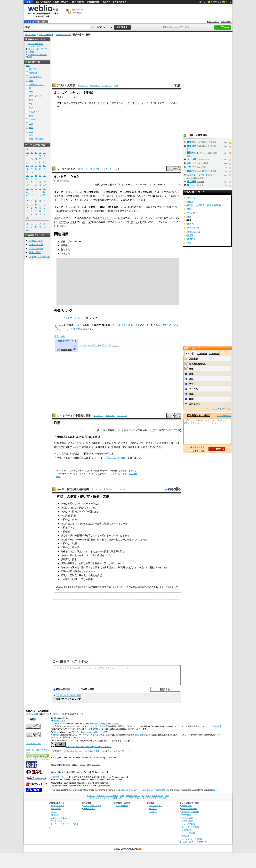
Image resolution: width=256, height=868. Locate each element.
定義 (191, 374)
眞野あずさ (195, 404)
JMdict (72, 790)
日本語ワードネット (60, 777)
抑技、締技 (192, 213)
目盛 (140, 447)
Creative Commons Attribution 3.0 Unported (86, 751)
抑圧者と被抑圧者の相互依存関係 (204, 205)
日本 (85, 211)
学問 (31, 100)
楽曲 (107, 443)
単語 (56, 218)
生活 (31, 108)
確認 (191, 394)
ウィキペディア (66, 169)
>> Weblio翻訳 (224, 416)
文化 (31, 104)
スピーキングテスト (40, 257)
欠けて (87, 508)
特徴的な (93, 575)
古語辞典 (106, 2)
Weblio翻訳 (186, 815)
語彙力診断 (35, 252)
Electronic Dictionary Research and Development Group (144, 790)
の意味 (78, 535)
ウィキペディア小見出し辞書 (74, 416)
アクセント (136, 222)
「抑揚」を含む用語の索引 (68, 695)
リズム (82, 511)
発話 (66, 196)
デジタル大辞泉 (63, 35)
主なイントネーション (198, 175)
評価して (68, 447)
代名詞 (108, 567)
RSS (140, 849)
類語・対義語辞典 (43, 2)
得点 (88, 443)
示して (92, 535)
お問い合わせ (122, 806)
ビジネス (33, 69)
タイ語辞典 (186, 830)
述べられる (119, 563)
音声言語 (166, 192)
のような (77, 555)
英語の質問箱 (36, 249)
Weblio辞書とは (58, 806)
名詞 (95, 567)
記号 (29, 230)
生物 (31, 124)
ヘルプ (229, 2)
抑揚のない (192, 224)
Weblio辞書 (217, 726)
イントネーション (135, 103)
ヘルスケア (34, 112)
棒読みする (193, 153)
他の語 (80, 567)
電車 (31, 81)
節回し (190, 163)
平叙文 (82, 575)
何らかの (65, 567)
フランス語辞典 (188, 824)
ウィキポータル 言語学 (78, 329)
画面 (86, 447)
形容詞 (121, 567)
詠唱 (70, 555)
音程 (63, 551)
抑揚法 (190, 142)
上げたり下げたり (105, 103)
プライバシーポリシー (61, 818)
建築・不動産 (35, 96)
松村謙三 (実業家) (198, 364)
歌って (133, 540)
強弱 (63, 443)
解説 (98, 437)
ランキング (107, 86)
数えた (96, 503)
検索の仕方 (56, 809)
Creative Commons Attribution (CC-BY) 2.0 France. (89, 747)
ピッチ (101, 196)
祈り (84, 555)
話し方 (69, 508)
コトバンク (91, 318)
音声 (71, 103)
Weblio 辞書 (216, 2)
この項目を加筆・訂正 (128, 325)
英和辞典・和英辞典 (190, 812)
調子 (91, 103)
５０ (86, 503)
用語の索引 (95, 86)
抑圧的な (191, 198)
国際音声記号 (152, 207)
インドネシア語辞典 (190, 827)
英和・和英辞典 (62, 2)
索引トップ (83, 86)
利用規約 (55, 815)
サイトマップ (57, 821)
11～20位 (202, 353)
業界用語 (33, 73)
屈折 (70, 563)
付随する (84, 563)
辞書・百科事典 (46, 35)
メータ (148, 447)
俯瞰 (191, 369)
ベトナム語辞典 (188, 833)
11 (124, 447)
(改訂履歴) (99, 726)
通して (110, 447)
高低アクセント (103, 218)
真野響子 (193, 359)
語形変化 (65, 559)
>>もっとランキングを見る (217, 409)
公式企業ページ (156, 806)
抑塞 (189, 209)
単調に (76, 579)
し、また (90, 551)
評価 (118, 447)
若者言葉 (65, 250)
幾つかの (116, 443)
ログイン (202, 2)
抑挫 (189, 217)
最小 (173, 443)
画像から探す (89, 809)
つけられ (100, 540)
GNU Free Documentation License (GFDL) (90, 732)
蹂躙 (191, 399)
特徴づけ (118, 535)
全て (28, 66)
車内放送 (65, 253)
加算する (98, 443)
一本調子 (65, 579)
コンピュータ (35, 77)
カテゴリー (119, 169)
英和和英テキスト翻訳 (70, 661)
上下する (84, 579)
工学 (31, 92)
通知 (82, 447)
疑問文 (64, 575)
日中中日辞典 (78, 2)
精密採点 (61, 437)
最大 (164, 443)
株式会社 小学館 (58, 720)
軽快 (74, 511)
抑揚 (57, 181)
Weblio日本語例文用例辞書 (73, 489)
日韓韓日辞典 (93, 2)
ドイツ (83, 345)
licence (214, 790)
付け (70, 527)
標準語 (64, 245)
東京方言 (63, 222)
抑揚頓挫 (65, 532)
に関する (88, 567)
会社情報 (153, 809)
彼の (63, 508)
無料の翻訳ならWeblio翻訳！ (78, 11)
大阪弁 (74, 222)
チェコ (116, 345)
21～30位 (214, 353)
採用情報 (153, 812)
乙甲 (189, 167)
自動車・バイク (36, 84)
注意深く (116, 551)
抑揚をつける (193, 232)
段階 (128, 447)
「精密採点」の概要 (115, 458)
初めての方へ (213, 22)
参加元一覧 (226, 22)
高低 (68, 516)
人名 (31, 131)
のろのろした (84, 524)
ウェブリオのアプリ (92, 806)
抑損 (189, 243)
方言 (31, 135)
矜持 (191, 384)
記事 (72, 437)
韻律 (63, 242)
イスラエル (94, 345)
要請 (72, 575)
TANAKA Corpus (33, 744)
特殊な (101, 551)
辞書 (29, 2)
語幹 (72, 535)
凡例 (116, 86)
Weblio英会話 (36, 244)
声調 (123, 218)
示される (159, 447)
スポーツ (33, 120)
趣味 (31, 116)
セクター (125, 443)
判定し (80, 443)
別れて (135, 443)
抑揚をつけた (193, 228)
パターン (90, 571)
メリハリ (192, 159)
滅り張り (192, 181)
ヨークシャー (74, 540)
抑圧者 (190, 202)
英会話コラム (36, 241)
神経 (106, 524)
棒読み (190, 171)
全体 (102, 447)
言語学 (79, 325)
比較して (59, 447)
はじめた (122, 524)
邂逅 (191, 379)
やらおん (193, 389)
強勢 (70, 571)
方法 (72, 567)
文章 (78, 103)
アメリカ (106, 345)
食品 (31, 128)
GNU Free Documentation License (104, 724)
